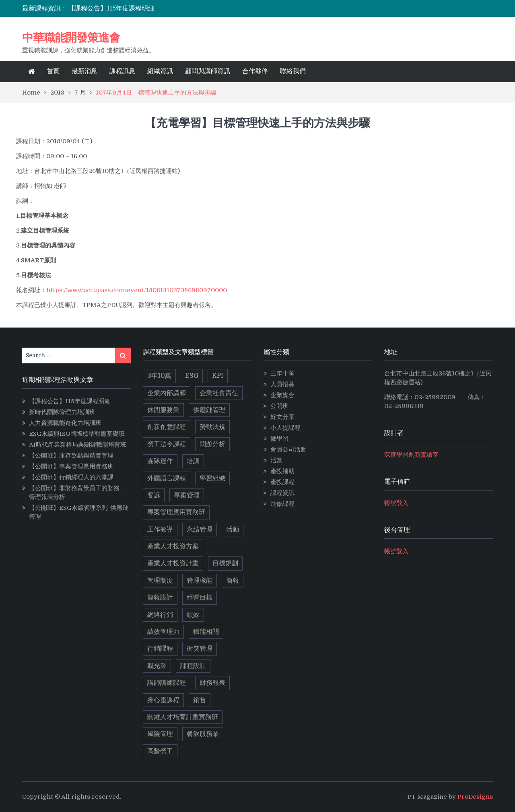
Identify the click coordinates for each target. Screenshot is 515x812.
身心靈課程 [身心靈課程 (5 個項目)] (163, 700)
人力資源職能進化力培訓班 (65, 423)
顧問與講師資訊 (208, 71)
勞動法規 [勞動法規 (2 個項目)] (212, 427)
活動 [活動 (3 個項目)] (233, 530)
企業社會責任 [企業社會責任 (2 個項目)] (219, 393)
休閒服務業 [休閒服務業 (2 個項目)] (163, 410)
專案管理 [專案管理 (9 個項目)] (187, 495)
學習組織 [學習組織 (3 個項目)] (212, 478)
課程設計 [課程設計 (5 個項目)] (193, 666)
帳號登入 (396, 503)
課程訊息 (122, 71)
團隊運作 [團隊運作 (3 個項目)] (160, 461)
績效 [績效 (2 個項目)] (193, 615)
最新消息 (84, 71)
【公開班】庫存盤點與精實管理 (71, 455)
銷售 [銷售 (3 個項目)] (200, 700)
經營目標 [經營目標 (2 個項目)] (200, 598)
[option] (186, 8)
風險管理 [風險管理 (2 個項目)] (160, 734)
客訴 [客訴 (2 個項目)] (154, 495)
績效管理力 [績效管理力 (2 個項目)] (163, 632)
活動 (276, 460)
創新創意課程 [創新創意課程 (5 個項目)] (167, 427)
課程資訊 (282, 493)
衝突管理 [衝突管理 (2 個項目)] (200, 649)
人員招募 (282, 384)
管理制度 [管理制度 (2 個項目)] (160, 581)
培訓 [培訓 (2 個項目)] (193, 461)
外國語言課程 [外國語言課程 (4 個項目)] (167, 478)
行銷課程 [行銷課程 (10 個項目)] (160, 649)
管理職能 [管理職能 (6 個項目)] (200, 581)
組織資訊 (160, 71)
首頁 (53, 71)
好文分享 (282, 417)
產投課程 (282, 482)
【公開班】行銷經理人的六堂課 (71, 477)
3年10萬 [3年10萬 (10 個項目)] (159, 376)
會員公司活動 (288, 449)
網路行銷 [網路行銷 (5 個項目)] (160, 615)
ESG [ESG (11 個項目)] (192, 376)
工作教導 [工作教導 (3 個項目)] (160, 530)
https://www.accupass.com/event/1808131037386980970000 (137, 290)
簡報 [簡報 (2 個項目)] (233, 581)
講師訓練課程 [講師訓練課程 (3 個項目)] (167, 683)
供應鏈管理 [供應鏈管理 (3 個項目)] (209, 410)
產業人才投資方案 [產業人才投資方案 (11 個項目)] (173, 546)
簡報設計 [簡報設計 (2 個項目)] (160, 598)
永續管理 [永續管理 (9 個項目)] (200, 530)
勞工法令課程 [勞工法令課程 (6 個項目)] (167, 444)
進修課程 (282, 504)
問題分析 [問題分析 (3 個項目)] (212, 444)
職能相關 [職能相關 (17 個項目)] (206, 632)
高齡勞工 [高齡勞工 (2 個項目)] (160, 751)
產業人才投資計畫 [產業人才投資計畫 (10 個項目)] (173, 563)
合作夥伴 (255, 71)
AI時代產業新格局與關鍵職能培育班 (78, 445)
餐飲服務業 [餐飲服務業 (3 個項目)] (203, 734)
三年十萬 (282, 373)
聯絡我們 (293, 71)
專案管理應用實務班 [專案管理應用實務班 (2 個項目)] (176, 512)
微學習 (279, 439)
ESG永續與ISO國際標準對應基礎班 (77, 434)
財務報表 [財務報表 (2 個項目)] (212, 683)
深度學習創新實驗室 (411, 455)
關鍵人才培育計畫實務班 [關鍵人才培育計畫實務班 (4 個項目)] (183, 717)
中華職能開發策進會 (71, 37)
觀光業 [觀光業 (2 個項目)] (157, 666)
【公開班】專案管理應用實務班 (71, 466)
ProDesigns (475, 797)
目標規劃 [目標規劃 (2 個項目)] (225, 563)
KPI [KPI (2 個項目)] (218, 376)
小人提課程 (285, 428)
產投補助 (282, 471)
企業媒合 (282, 395)
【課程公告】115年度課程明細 (111, 8)
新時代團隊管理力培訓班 (62, 412)
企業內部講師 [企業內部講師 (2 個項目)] (167, 393)
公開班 (279, 406)
